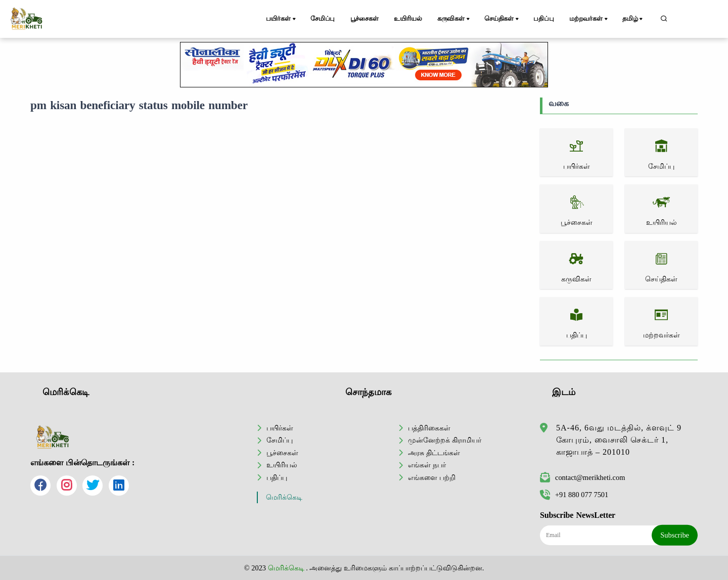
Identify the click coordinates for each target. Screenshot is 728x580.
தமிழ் (633, 19)
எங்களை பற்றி (432, 477)
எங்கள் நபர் (427, 465)
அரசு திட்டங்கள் (434, 453)
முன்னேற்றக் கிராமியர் (445, 440)
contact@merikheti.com (582, 477)
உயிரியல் (408, 19)
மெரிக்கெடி (284, 497)
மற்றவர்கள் (589, 19)
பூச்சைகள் (365, 19)
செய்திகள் (502, 19)
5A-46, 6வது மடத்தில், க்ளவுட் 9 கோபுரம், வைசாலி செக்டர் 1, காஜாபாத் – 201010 (619, 440)
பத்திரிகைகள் (429, 428)
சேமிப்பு (323, 19)
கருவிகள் (454, 19)
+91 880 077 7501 (574, 495)
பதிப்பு (543, 19)
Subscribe (675, 535)
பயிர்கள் (282, 19)
